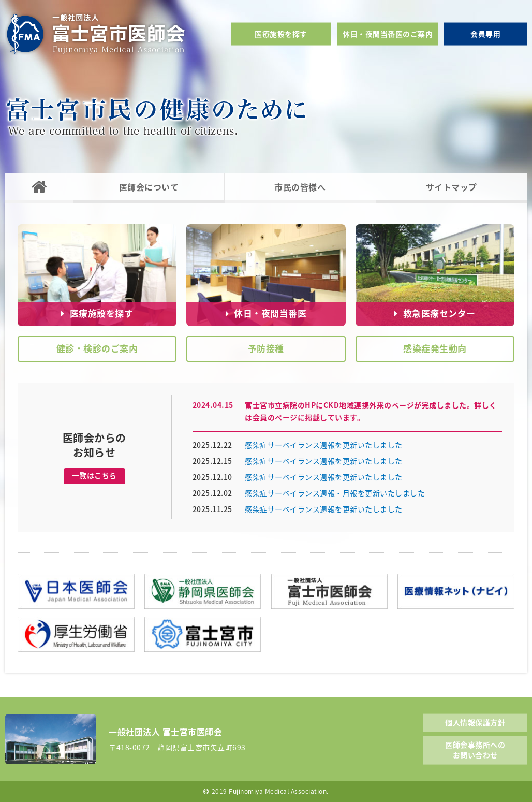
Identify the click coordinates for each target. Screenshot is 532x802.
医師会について (149, 187)
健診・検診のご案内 (97, 348)
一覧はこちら (94, 475)
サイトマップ (452, 187)
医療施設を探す (281, 34)
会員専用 (485, 34)
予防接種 (266, 348)
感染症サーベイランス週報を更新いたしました (324, 445)
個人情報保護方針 (475, 722)
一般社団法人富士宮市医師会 (96, 34)
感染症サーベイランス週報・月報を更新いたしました (335, 493)
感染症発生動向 (435, 348)
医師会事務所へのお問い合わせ (475, 750)
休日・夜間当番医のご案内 (388, 34)
